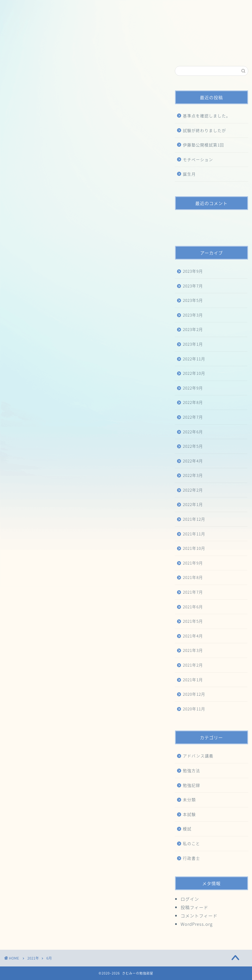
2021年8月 (193, 577)
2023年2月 (193, 329)
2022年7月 (193, 417)
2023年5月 (193, 300)
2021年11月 (194, 534)
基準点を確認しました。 (207, 116)
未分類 (189, 800)
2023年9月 (193, 271)
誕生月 (189, 174)
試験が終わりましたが (204, 130)
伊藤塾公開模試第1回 (203, 145)
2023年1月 (193, 344)
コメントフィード (199, 916)
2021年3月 (193, 650)
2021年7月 (193, 592)
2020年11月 (194, 709)
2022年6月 (193, 432)
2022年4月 (193, 461)
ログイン (190, 899)
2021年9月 (193, 563)
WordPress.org (197, 924)
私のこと (192, 843)
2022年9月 (193, 388)
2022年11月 (194, 359)
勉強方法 (192, 770)
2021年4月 (193, 636)
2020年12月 (194, 694)
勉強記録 (192, 785)
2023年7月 (193, 286)
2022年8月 (193, 402)
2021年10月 (194, 548)
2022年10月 (194, 373)
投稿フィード (194, 907)
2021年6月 (193, 607)
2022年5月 (193, 446)
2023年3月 (193, 315)
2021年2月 (193, 665)
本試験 (189, 814)
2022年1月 (193, 504)
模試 (187, 829)
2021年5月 (193, 621)
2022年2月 (193, 490)
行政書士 (192, 858)
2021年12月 (194, 519)
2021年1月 (193, 680)
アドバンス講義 (198, 756)
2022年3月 (193, 475)
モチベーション (198, 159)
